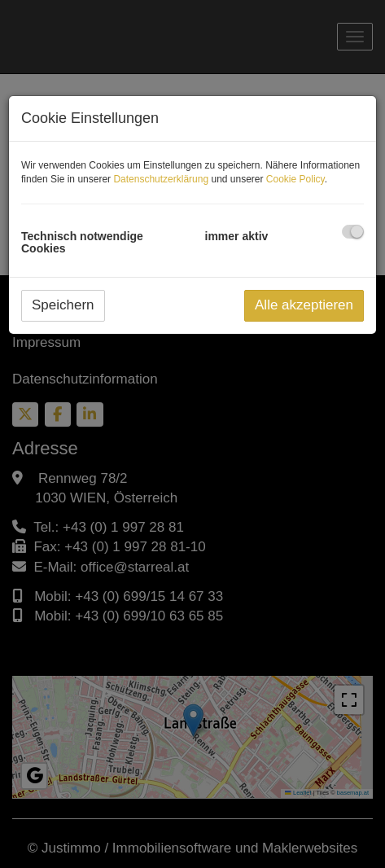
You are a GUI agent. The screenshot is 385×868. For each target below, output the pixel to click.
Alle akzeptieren (304, 305)
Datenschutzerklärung (161, 179)
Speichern (63, 305)
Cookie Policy (295, 179)
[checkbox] (353, 232)
